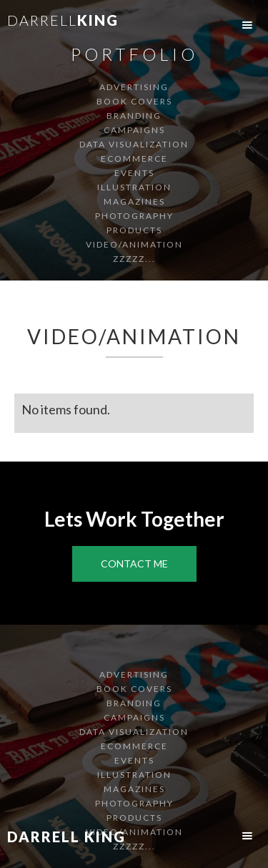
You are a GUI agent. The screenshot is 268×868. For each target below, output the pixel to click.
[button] (247, 25)
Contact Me (134, 564)
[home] (59, 26)
